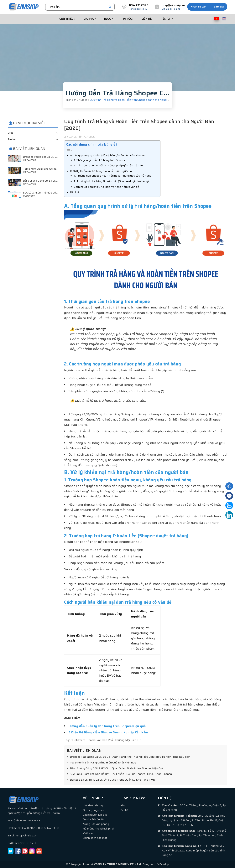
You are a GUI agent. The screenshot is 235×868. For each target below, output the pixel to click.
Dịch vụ (90, 19)
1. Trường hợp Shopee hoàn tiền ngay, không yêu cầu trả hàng (113, 176)
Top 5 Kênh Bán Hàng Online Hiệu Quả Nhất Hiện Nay (102, 763)
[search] (110, 7)
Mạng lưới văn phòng (96, 824)
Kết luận (75, 192)
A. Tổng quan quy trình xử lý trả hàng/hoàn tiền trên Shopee (108, 155)
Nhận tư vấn (199, 7)
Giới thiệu (67, 19)
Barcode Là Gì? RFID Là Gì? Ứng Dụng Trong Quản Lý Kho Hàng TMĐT (112, 780)
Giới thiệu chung (93, 805)
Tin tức (127, 19)
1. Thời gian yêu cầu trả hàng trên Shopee (100, 160)
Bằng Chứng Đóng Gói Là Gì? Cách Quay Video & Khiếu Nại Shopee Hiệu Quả (115, 768)
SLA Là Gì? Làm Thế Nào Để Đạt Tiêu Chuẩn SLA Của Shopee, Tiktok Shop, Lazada (120, 774)
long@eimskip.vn (173, 5)
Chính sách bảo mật (95, 838)
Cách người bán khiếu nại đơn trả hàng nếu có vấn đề (107, 187)
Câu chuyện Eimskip (95, 815)
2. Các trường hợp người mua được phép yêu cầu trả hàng (109, 165)
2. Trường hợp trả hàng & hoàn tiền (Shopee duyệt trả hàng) (111, 181)
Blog (109, 19)
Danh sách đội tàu (94, 819)
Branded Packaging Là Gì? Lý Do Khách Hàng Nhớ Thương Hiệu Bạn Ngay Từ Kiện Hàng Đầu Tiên (129, 757)
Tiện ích (167, 19)
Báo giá (219, 7)
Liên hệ (147, 19)
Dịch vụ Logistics (93, 810)
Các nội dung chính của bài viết (92, 144)
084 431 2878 (139, 5)
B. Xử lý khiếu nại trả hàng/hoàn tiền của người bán (102, 171)
